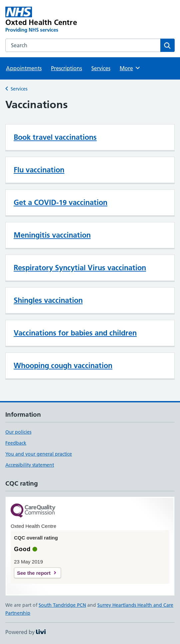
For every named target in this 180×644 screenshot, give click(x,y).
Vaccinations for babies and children (75, 333)
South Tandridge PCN (62, 605)
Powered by (25, 632)
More (130, 68)
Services (101, 68)
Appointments (24, 68)
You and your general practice (39, 454)
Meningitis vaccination (52, 235)
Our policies (18, 432)
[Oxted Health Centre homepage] (56, 20)
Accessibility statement (30, 465)
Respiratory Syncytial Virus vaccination (80, 268)
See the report (34, 573)
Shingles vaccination (48, 300)
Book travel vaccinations (55, 137)
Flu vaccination (39, 170)
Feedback (16, 443)
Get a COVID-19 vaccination (60, 202)
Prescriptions (66, 68)
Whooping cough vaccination (63, 365)
